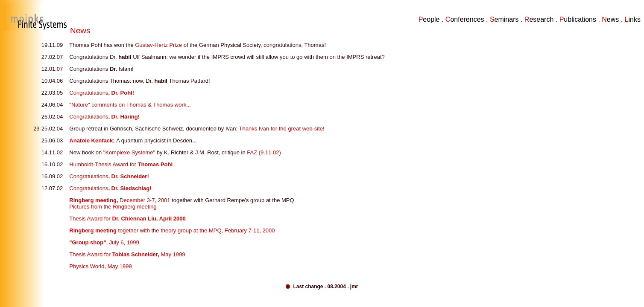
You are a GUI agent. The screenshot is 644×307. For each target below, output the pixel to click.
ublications (580, 19)
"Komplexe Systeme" (129, 152)
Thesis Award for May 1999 (127, 254)
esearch (541, 19)
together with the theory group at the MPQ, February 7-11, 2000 (172, 230)
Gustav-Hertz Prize (159, 45)
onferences (467, 19)
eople (431, 19)
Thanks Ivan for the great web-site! (282, 129)
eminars (507, 19)
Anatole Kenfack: (93, 140)
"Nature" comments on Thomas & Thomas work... (130, 105)
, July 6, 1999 (104, 242)
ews (613, 19)
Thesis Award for (127, 219)
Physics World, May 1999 (100, 266)
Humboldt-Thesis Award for (121, 164)
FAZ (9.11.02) (264, 152)
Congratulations (102, 93)
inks (635, 19)
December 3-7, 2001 (120, 200)
